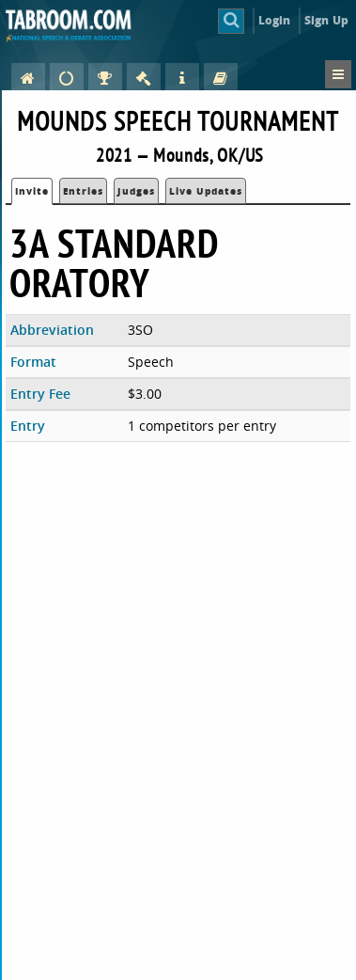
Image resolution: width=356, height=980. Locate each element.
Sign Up (326, 20)
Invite (32, 191)
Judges (136, 191)
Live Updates (206, 191)
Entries (83, 191)
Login (275, 20)
